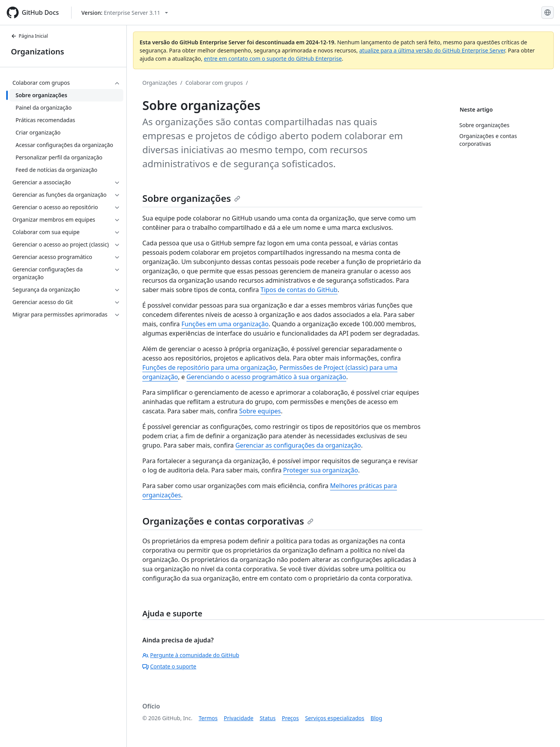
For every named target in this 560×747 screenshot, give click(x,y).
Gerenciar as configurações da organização (298, 445)
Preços (290, 718)
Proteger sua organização (321, 470)
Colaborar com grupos (214, 83)
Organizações (160, 83)
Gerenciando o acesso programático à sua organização (266, 377)
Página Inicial (29, 36)
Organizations (38, 52)
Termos (208, 718)
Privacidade (239, 718)
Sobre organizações (191, 198)
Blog (376, 718)
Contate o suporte (169, 666)
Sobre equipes (260, 411)
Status (268, 718)
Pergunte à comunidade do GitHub (191, 655)
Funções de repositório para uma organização (209, 367)
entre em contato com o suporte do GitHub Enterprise (273, 59)
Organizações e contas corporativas (228, 521)
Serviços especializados (334, 718)
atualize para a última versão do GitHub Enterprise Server (432, 50)
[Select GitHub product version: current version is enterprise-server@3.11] (125, 13)
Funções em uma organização (225, 324)
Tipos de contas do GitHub (299, 290)
